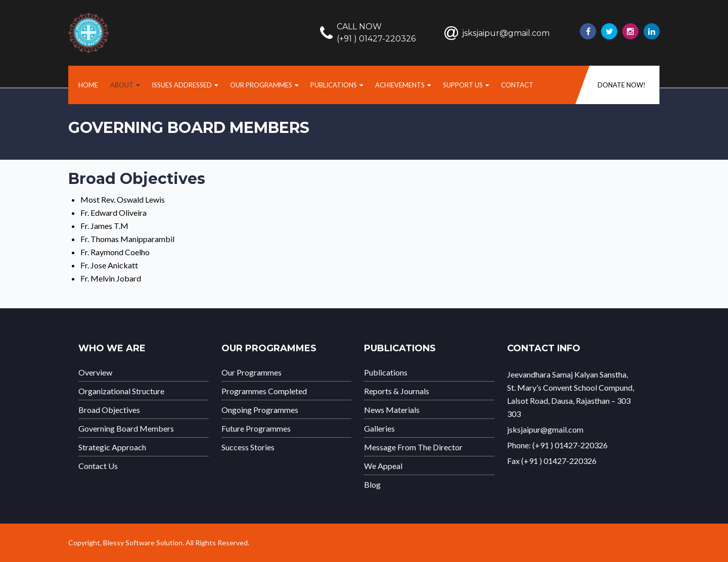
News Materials (392, 410)
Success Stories (248, 447)
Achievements (400, 85)
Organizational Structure (121, 391)
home (88, 85)
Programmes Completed (264, 391)
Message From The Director (413, 447)
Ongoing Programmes (260, 410)
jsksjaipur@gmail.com (506, 33)
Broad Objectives (109, 410)
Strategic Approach (112, 447)
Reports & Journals (397, 391)
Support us (463, 85)
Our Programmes (261, 85)
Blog (372, 485)
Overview (95, 372)
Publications (334, 85)
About (122, 85)
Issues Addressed (182, 85)
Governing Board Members (126, 429)
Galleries (379, 429)
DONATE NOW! (622, 85)
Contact (517, 85)
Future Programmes (256, 429)
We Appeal (383, 466)
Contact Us (98, 466)
